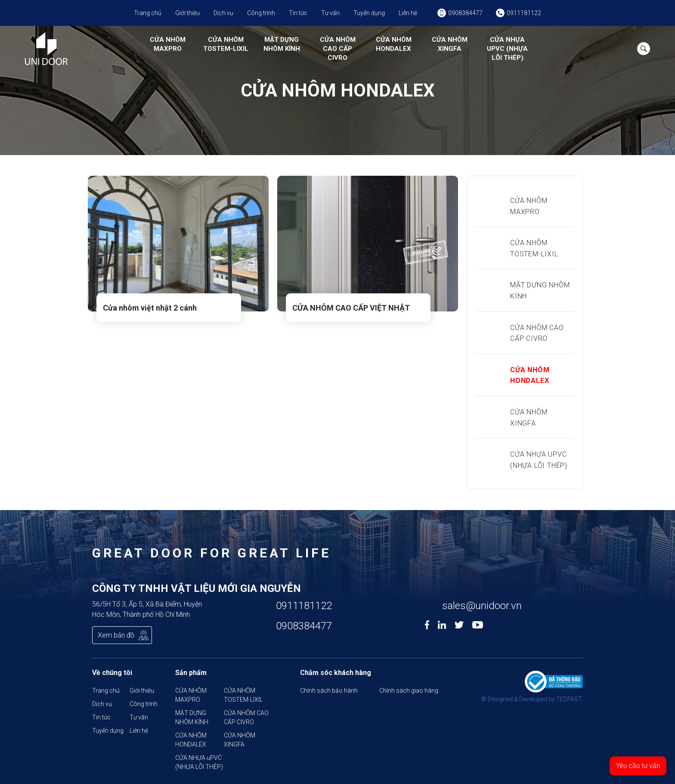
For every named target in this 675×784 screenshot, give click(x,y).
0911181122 (304, 606)
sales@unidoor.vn (482, 606)
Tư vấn (330, 13)
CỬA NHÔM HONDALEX (394, 44)
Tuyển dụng (369, 13)
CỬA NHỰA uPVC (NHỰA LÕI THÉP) (507, 49)
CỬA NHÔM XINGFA (450, 44)
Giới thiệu (187, 13)
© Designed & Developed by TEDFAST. (532, 699)
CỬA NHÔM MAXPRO (168, 44)
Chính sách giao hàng (409, 691)
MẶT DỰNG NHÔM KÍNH (282, 44)
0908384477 (304, 626)
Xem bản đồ (116, 635)
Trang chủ (148, 13)
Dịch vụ (223, 13)
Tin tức (298, 13)
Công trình (261, 13)
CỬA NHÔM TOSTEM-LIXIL (226, 44)
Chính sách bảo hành (329, 691)
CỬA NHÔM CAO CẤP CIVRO (338, 49)
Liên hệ (408, 13)
